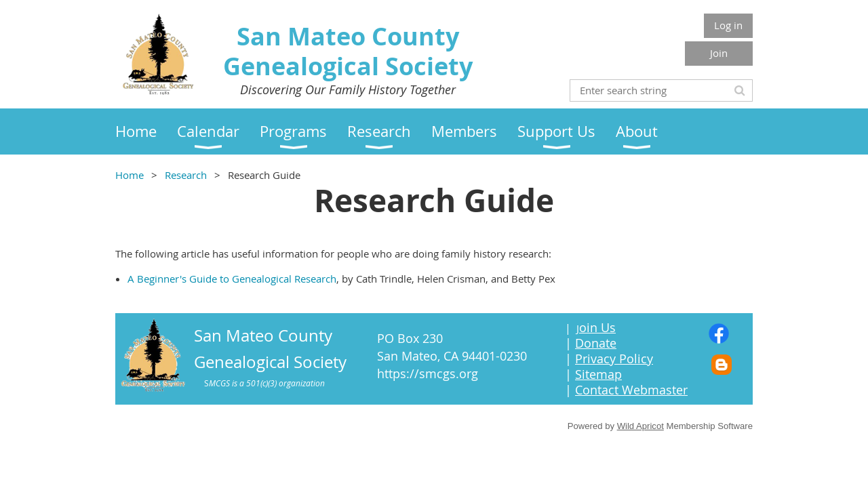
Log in (728, 25)
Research (186, 175)
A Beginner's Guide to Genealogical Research (232, 279)
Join (719, 53)
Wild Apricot (640, 426)
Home (130, 175)
